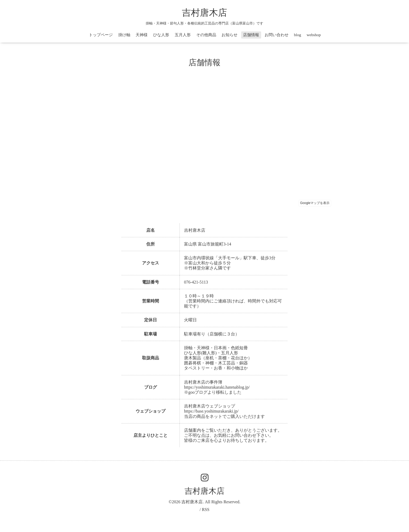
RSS (206, 510)
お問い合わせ (277, 35)
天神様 (142, 35)
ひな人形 (161, 35)
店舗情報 (251, 35)
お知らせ (229, 35)
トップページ (101, 35)
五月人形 (183, 35)
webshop (314, 35)
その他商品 (206, 35)
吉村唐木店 (204, 13)
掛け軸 (124, 35)
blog (298, 35)
